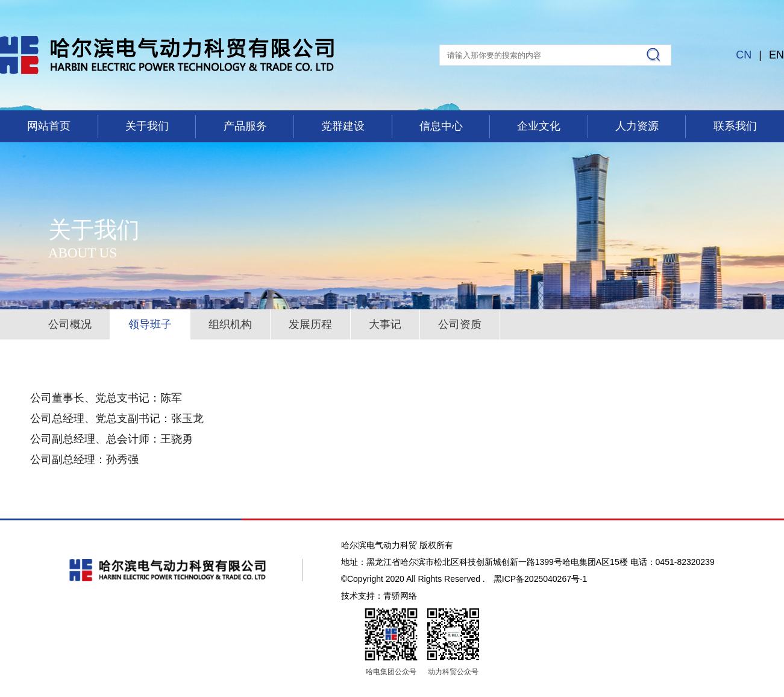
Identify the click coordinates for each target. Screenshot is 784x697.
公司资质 (460, 324)
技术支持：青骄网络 (379, 596)
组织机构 (230, 324)
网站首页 (49, 126)
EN (776, 55)
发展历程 (310, 324)
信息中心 (441, 126)
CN (744, 55)
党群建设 (343, 126)
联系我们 (735, 126)
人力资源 (637, 126)
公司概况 (70, 324)
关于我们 (147, 126)
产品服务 (245, 126)
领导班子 (150, 324)
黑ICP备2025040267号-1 (541, 579)
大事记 (385, 324)
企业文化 (539, 126)
